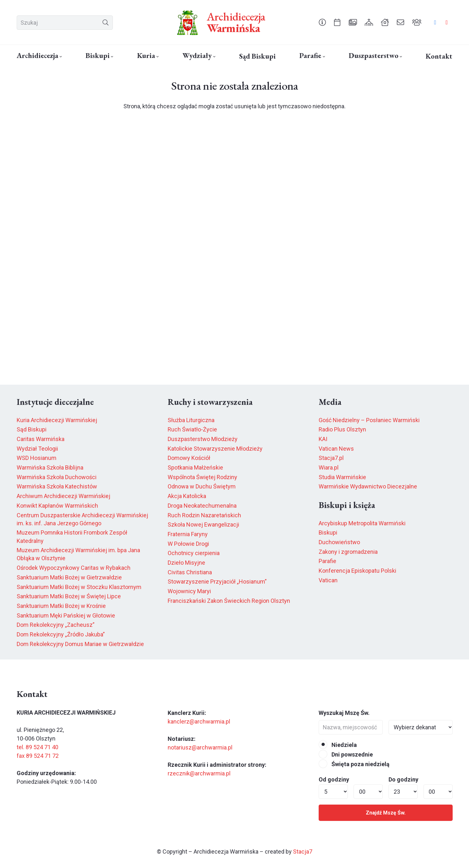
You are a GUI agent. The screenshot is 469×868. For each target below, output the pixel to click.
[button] (60, 57)
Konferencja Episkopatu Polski (357, 571)
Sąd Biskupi (32, 429)
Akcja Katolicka (187, 496)
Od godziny (334, 779)
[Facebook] (435, 22)
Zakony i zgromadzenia (348, 552)
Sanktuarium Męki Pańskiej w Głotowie (66, 615)
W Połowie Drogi (188, 544)
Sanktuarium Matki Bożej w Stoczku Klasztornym (79, 587)
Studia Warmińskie (342, 477)
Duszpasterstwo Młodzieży (203, 439)
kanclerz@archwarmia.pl (199, 721)
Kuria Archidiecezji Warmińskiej (57, 420)
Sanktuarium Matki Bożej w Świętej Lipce (69, 596)
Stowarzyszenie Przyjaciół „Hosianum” (217, 581)
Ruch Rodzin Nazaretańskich (204, 515)
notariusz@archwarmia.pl (200, 747)
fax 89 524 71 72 (38, 756)
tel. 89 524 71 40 (38, 747)
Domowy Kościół (189, 458)
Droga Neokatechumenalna (202, 506)
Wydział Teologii (37, 449)
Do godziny (403, 779)
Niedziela (338, 745)
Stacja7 (303, 852)
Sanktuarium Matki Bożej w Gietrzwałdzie (69, 577)
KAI (323, 439)
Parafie (327, 561)
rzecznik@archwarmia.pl (199, 773)
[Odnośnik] (322, 22)
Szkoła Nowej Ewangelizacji (203, 524)
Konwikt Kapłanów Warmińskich (57, 506)
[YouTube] (447, 22)
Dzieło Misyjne (186, 563)
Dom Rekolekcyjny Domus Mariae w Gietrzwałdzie (80, 644)
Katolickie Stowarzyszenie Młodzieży (215, 449)
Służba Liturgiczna (191, 420)
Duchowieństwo (339, 542)
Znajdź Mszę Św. (386, 813)
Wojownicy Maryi (189, 591)
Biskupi (328, 532)
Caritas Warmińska (41, 439)
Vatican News (336, 449)
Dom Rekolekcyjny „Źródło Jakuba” (61, 634)
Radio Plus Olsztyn (342, 429)
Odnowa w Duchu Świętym (202, 486)
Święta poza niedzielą (354, 764)
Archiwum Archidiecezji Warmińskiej (63, 496)
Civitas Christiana (190, 572)
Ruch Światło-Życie (192, 429)
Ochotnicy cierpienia (194, 553)
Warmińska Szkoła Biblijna (50, 467)
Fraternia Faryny (188, 534)
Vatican (328, 580)
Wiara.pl (329, 467)
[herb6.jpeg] (188, 22)
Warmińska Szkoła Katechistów (57, 486)
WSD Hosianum (37, 458)
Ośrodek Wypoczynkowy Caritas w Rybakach (74, 568)
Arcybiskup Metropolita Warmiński (362, 523)
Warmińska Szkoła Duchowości (57, 477)
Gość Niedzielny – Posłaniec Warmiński (369, 420)
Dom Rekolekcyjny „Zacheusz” (56, 625)
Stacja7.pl (331, 458)
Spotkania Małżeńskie (195, 467)
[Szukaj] (65, 23)
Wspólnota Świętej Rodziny (202, 477)
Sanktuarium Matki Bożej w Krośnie (61, 606)
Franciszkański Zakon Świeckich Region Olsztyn (229, 601)
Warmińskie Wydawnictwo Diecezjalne (368, 486)
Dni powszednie (346, 754)
